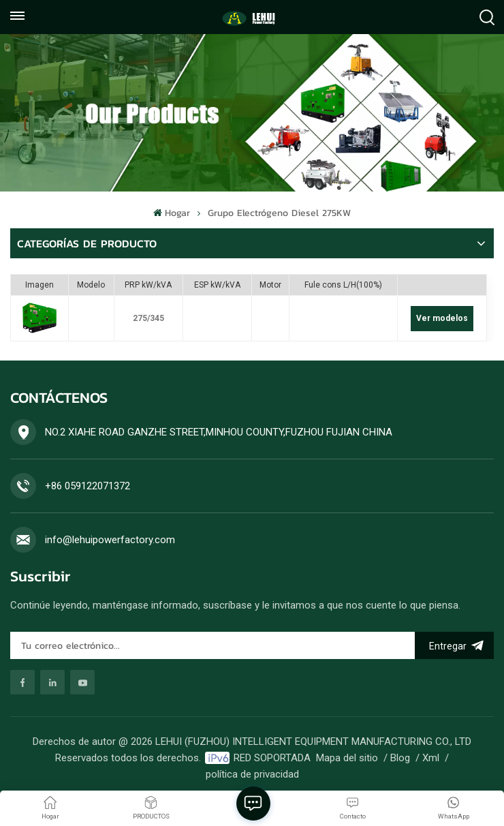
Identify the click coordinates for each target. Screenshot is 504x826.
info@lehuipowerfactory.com (110, 540)
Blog (400, 758)
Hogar (171, 213)
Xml (431, 758)
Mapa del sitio (347, 758)
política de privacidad (252, 774)
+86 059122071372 (88, 486)
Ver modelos (442, 318)
